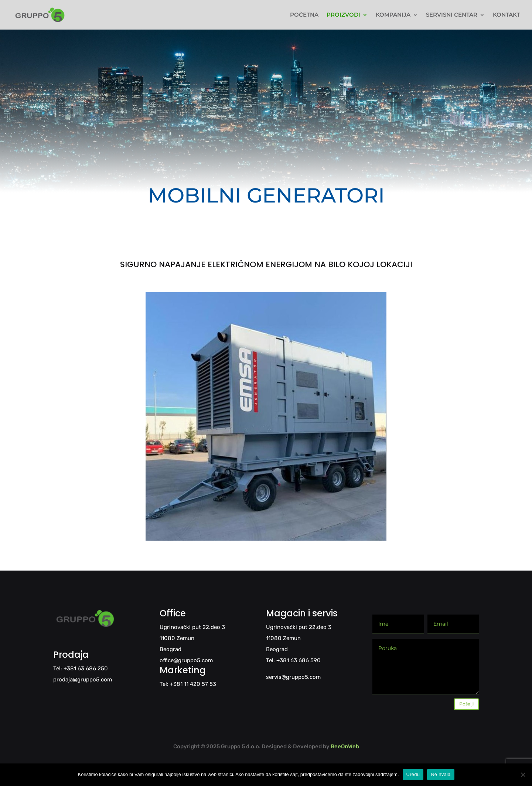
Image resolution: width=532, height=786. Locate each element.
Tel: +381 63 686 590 (293, 660)
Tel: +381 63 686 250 (81, 668)
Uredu (413, 774)
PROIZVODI (343, 15)
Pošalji (466, 704)
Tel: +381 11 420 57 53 (188, 684)
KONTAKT (507, 15)
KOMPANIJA (393, 15)
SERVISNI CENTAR (452, 15)
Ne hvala (441, 774)
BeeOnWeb (345, 746)
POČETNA (304, 15)
